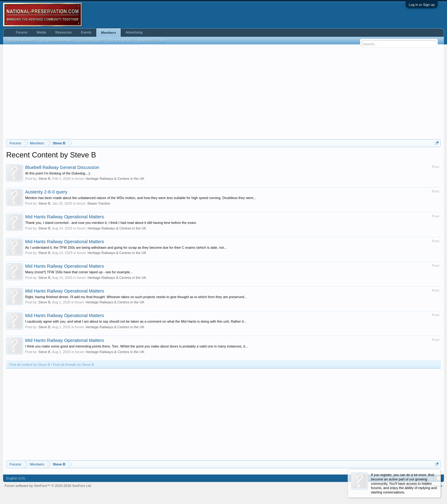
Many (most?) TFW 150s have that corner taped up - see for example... (79, 272)
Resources (63, 32)
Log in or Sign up (422, 5)
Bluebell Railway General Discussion (62, 167)
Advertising (134, 32)
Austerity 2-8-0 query (46, 192)
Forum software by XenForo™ (48, 486)
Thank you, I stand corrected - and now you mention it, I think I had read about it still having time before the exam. (111, 223)
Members (108, 33)
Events (86, 32)
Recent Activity (121, 40)
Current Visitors (92, 40)
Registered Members (58, 40)
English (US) (16, 478)
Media (41, 32)
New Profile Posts (152, 40)
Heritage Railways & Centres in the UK (115, 179)
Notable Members (22, 40)
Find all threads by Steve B (73, 365)
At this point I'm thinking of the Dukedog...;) (58, 173)
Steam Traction (99, 203)
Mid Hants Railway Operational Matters (65, 217)
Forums (22, 32)
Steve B (45, 179)
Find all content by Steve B (30, 365)
